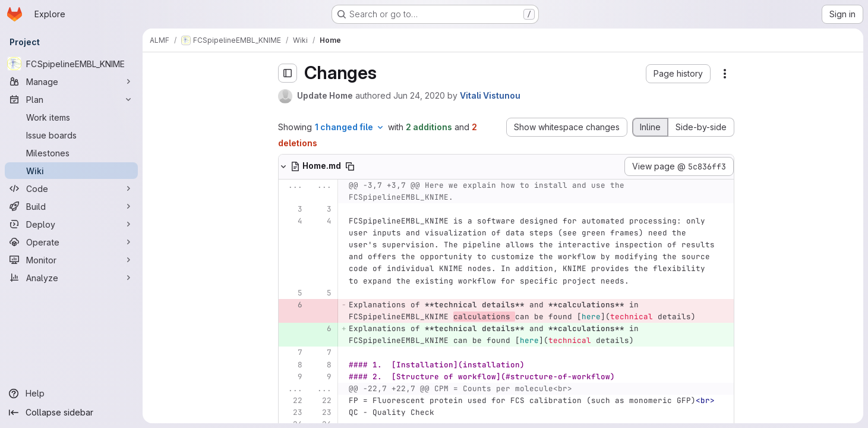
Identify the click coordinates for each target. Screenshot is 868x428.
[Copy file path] (350, 166)
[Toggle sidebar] (288, 73)
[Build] (71, 206)
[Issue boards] (71, 135)
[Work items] (71, 117)
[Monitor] (71, 260)
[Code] (71, 188)
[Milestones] (71, 153)
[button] (678, 74)
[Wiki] (71, 171)
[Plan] (71, 99)
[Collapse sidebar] (71, 413)
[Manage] (71, 81)
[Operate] (71, 242)
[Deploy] (71, 224)
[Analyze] (71, 278)
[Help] (71, 394)
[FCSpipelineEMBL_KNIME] (71, 64)
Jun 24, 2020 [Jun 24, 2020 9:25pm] (419, 95)
